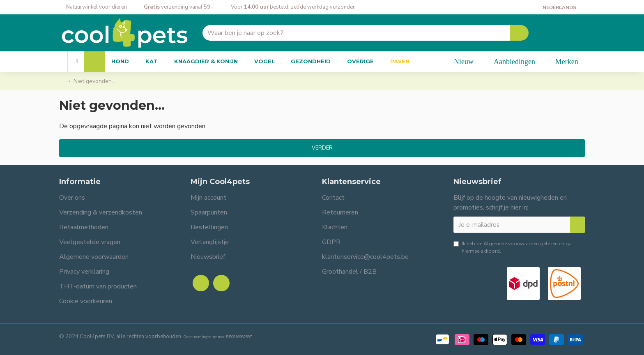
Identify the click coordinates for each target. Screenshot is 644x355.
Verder (322, 148)
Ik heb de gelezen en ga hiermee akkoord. (513, 247)
